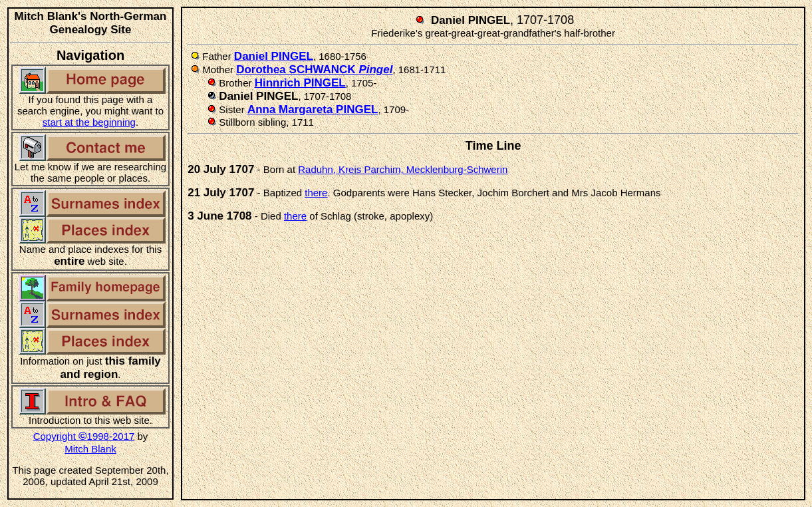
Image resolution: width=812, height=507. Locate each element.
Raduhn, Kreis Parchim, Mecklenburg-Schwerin (403, 169)
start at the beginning (89, 122)
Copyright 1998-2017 (84, 436)
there (316, 193)
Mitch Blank (90, 449)
